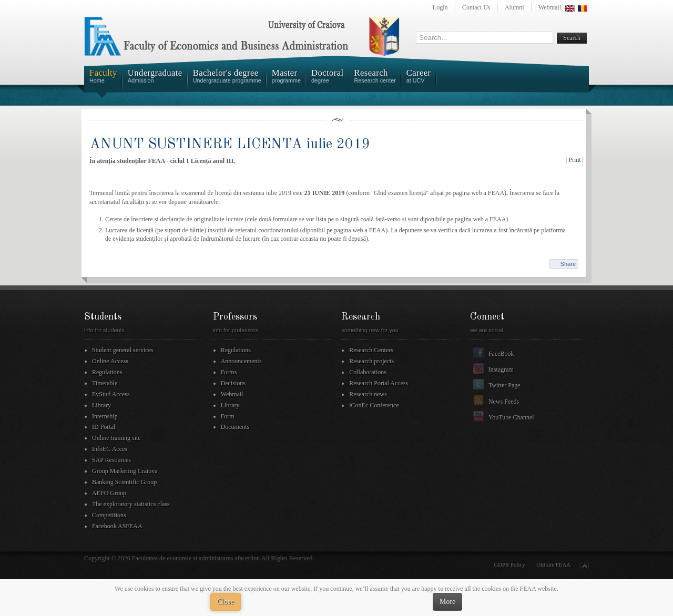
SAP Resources (111, 460)
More (447, 602)
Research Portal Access (379, 383)
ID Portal (104, 427)
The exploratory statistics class (131, 504)
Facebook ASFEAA (117, 526)
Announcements (241, 361)
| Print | (575, 160)
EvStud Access (111, 394)
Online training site (116, 438)
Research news (368, 394)
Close (226, 602)
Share (568, 264)
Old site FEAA (553, 564)
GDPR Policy (510, 564)
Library (101, 405)
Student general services (123, 350)
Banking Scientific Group (124, 482)
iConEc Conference (374, 405)
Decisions (233, 383)
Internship (105, 416)
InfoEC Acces (110, 449)
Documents (235, 427)
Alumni (514, 7)
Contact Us (476, 7)
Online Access (110, 361)
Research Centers (371, 350)
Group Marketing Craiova (125, 471)
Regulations (107, 372)
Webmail (550, 7)
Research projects (371, 361)
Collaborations (368, 372)
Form (228, 416)
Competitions (109, 515)
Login (440, 7)
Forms (229, 372)
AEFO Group (109, 493)
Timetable (105, 383)
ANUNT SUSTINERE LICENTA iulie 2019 (230, 144)
